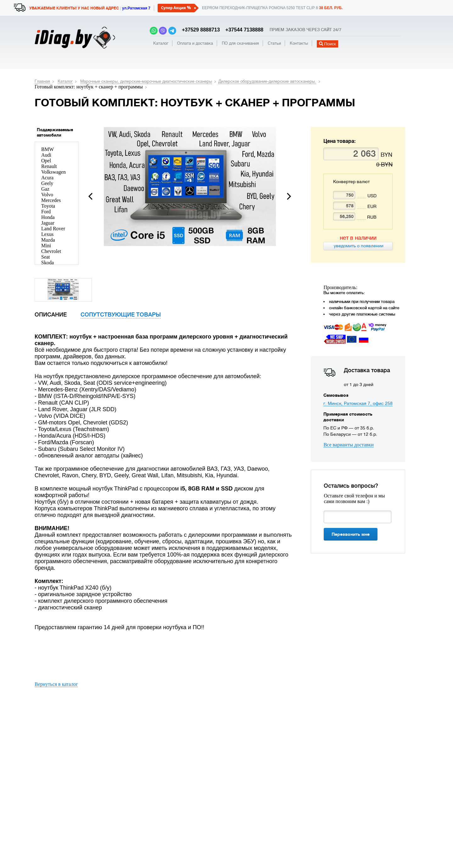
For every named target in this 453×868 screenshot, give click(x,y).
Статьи (274, 43)
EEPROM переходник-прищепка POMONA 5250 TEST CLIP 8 (272, 8)
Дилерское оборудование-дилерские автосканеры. (267, 81)
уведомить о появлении (358, 246)
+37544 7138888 (242, 30)
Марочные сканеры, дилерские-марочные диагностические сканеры (146, 81)
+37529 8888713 (199, 30)
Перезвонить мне (351, 534)
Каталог (161, 43)
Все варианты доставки (348, 445)
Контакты (299, 43)
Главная (42, 81)
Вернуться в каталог (56, 684)
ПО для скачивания (240, 43)
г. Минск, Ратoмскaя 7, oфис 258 (358, 403)
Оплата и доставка (195, 43)
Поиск (327, 44)
